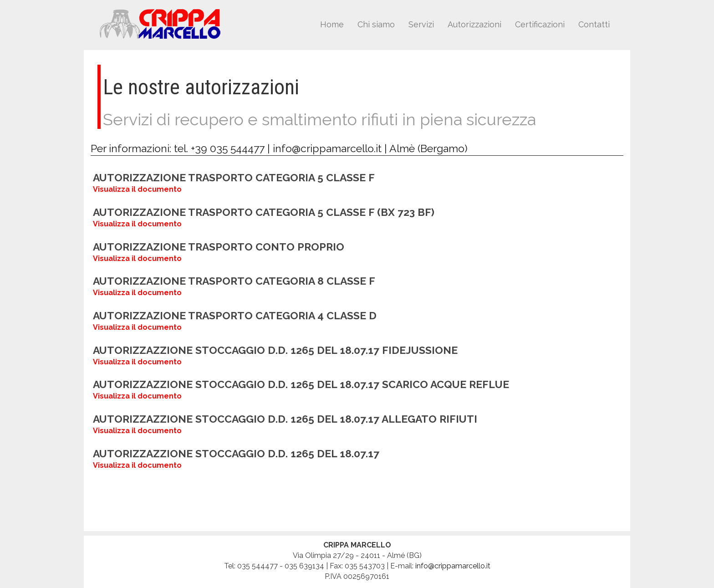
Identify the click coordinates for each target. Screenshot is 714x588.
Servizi (421, 24)
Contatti (594, 24)
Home (332, 24)
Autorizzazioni (474, 24)
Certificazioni (540, 24)
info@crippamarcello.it (327, 148)
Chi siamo (376, 24)
